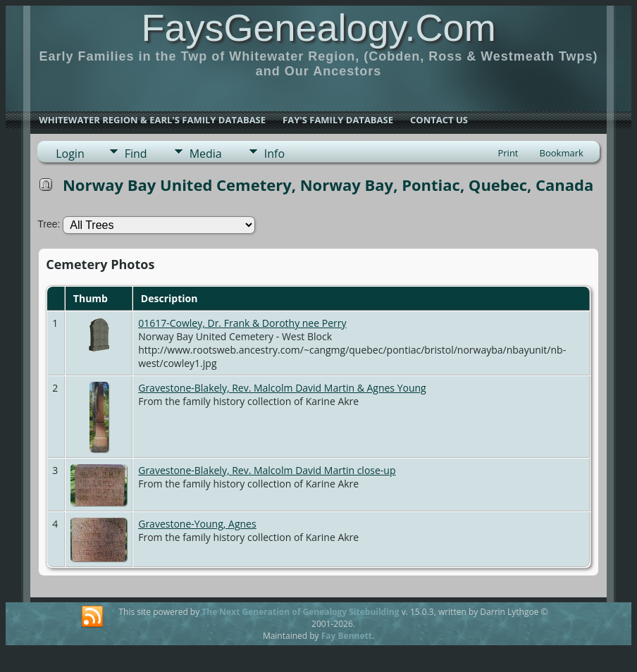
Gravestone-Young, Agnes (197, 524)
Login (70, 154)
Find (136, 154)
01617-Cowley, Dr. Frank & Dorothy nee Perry (242, 323)
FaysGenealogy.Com (318, 27)
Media (206, 154)
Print (508, 153)
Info (274, 154)
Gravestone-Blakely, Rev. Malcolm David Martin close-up (267, 470)
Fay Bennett (347, 636)
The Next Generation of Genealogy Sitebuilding (300, 612)
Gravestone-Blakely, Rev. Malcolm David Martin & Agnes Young (282, 388)
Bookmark (562, 153)
